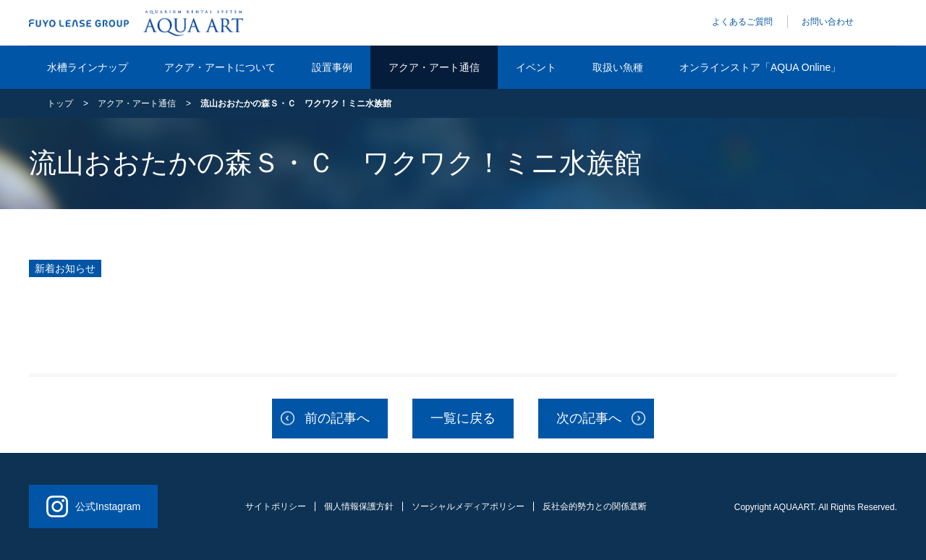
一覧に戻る (463, 418)
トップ (60, 103)
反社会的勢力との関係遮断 (595, 506)
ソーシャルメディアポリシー (468, 506)
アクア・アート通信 (434, 67)
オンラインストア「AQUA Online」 (760, 67)
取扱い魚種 (618, 67)
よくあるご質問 (742, 22)
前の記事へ (337, 418)
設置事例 (332, 67)
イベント (536, 67)
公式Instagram (93, 506)
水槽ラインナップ (88, 67)
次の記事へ (589, 418)
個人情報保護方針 (359, 506)
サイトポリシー (276, 506)
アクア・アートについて (220, 67)
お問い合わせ (828, 22)
